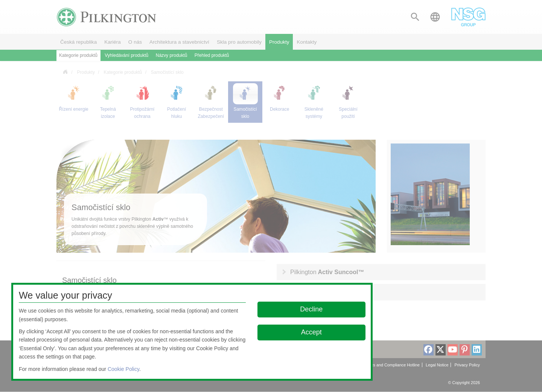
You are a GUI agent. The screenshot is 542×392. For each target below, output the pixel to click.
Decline (312, 309)
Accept (311, 332)
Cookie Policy (123, 369)
